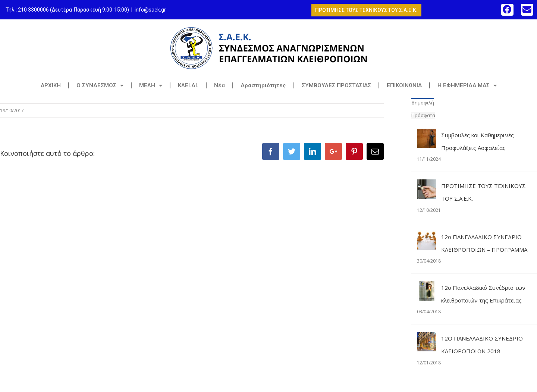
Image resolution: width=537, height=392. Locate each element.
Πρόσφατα (423, 115)
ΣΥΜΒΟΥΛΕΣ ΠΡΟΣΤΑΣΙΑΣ (336, 85)
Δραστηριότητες (263, 85)
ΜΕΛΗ (151, 86)
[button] (507, 10)
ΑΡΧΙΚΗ (51, 85)
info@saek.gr (150, 10)
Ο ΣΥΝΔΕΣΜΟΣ (100, 86)
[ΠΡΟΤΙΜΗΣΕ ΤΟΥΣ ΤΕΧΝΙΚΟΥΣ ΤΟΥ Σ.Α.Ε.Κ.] (427, 186)
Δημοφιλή (423, 103)
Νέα (219, 85)
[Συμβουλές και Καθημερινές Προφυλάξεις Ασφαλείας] (427, 135)
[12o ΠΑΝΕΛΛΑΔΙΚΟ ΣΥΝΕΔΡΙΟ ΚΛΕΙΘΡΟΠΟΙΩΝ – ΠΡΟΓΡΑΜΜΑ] (427, 237)
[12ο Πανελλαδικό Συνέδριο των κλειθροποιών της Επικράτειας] (427, 288)
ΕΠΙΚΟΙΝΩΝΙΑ (404, 85)
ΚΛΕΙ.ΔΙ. (188, 85)
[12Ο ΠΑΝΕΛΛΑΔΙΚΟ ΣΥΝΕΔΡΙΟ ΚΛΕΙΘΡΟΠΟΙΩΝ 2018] (427, 338)
